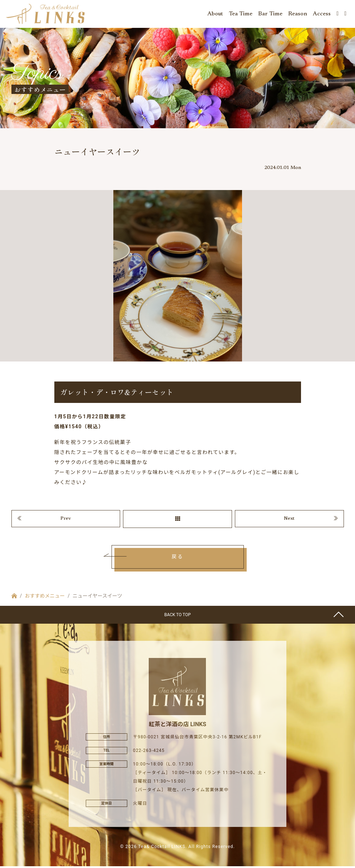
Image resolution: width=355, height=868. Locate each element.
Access (322, 14)
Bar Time (270, 14)
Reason (298, 14)
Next (289, 520)
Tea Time (241, 14)
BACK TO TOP (177, 617)
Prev (66, 520)
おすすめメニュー (45, 598)
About (215, 14)
